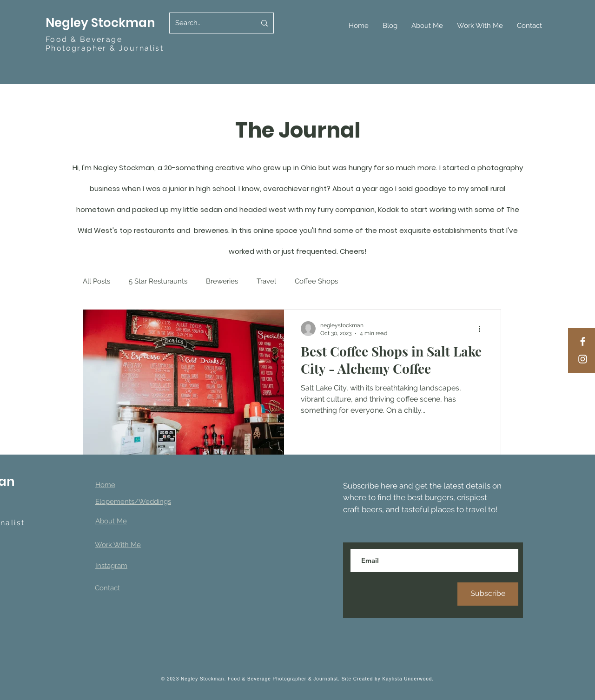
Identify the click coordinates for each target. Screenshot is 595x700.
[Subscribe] (488, 594)
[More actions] (483, 329)
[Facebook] (583, 341)
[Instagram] (583, 359)
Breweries (222, 281)
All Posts (96, 281)
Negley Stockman (102, 23)
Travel (266, 281)
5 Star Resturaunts (158, 281)
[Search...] (208, 23)
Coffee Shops (316, 281)
